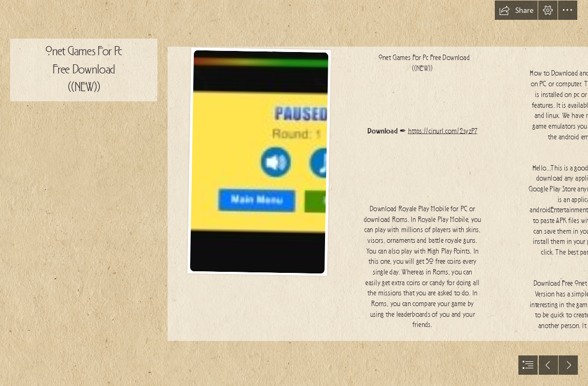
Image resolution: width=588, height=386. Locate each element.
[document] (294, 193)
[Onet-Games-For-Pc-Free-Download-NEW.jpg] (258, 161)
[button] (516, 10)
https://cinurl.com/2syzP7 (443, 131)
